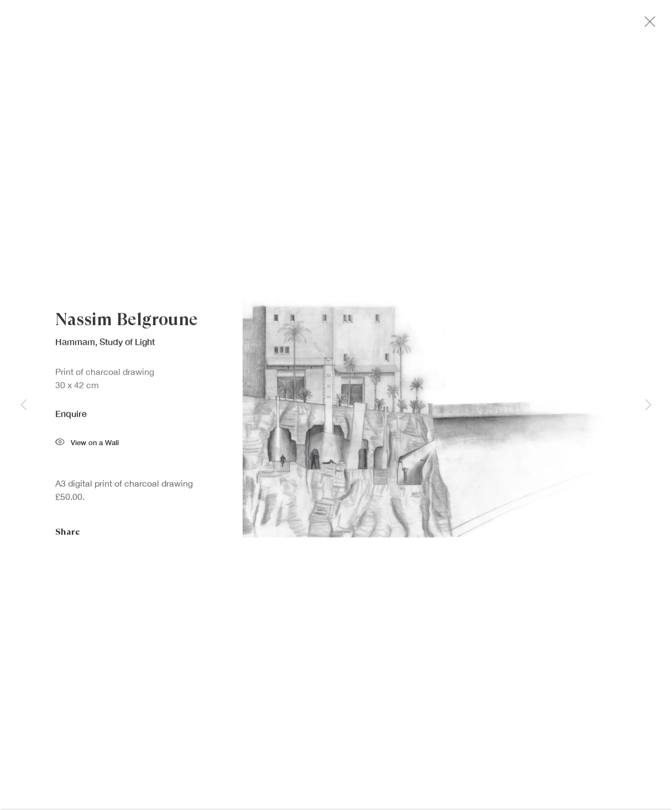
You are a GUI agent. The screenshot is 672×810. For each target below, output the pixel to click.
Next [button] (648, 405)
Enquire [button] (71, 415)
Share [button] (68, 534)
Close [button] (647, 25)
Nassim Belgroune (127, 321)
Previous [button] (24, 405)
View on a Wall (87, 445)
